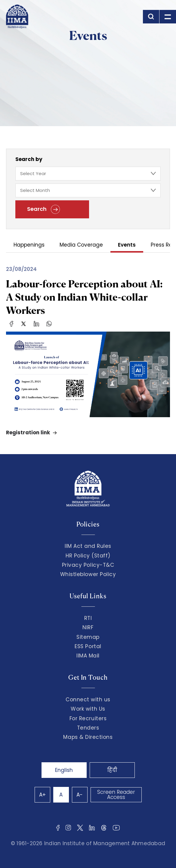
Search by (29, 159)
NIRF (88, 627)
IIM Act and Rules (88, 546)
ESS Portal (88, 646)
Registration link (28, 433)
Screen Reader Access (116, 795)
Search (43, 209)
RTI (88, 618)
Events (127, 245)
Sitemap (88, 637)
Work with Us (88, 709)
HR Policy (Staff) (88, 556)
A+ (42, 795)
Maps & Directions (88, 737)
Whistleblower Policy (88, 574)
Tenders (88, 728)
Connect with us (88, 700)
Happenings (29, 245)
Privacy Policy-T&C (88, 565)
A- (80, 795)
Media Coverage (81, 245)
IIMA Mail (88, 656)
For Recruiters (88, 718)
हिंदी (112, 770)
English (64, 770)
